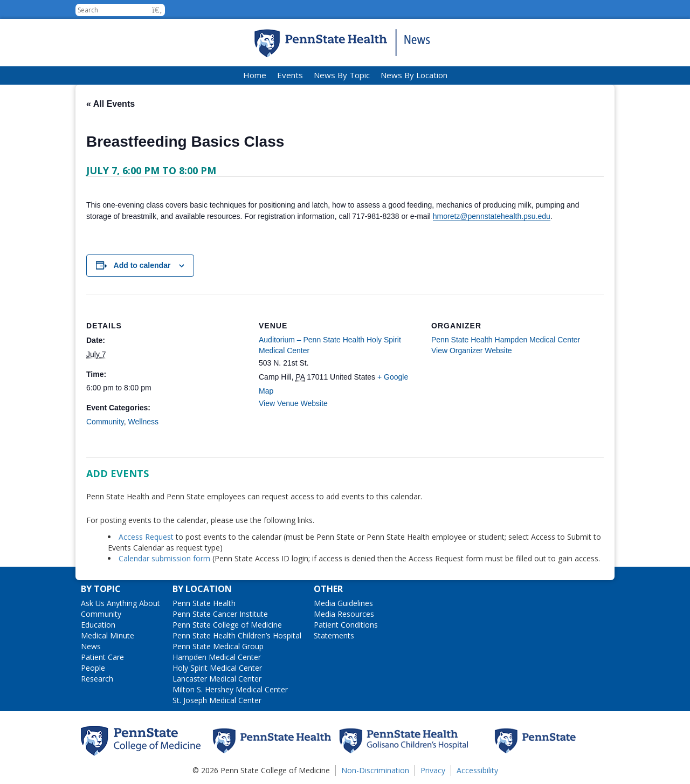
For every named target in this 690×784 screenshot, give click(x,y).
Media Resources (344, 614)
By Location (202, 589)
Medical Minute (108, 635)
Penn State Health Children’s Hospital (237, 635)
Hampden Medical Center (217, 657)
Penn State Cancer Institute (220, 614)
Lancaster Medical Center (217, 679)
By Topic (101, 589)
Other (328, 589)
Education (98, 625)
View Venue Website (293, 403)
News (91, 646)
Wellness (144, 422)
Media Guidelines (343, 603)
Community (105, 422)
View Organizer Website (472, 350)
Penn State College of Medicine (227, 625)
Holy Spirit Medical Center (217, 668)
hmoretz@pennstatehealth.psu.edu (492, 216)
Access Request (147, 537)
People (93, 668)
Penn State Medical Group (218, 646)
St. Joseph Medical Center (217, 700)
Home (255, 75)
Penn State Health (204, 603)
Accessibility (477, 770)
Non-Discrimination (375, 770)
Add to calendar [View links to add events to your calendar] (142, 265)
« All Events (111, 104)
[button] (157, 10)
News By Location (414, 75)
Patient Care (102, 657)
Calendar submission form (164, 558)
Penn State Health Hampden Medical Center (506, 340)
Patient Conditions (346, 625)
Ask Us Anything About (120, 603)
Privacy (433, 770)
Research (97, 679)
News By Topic (342, 75)
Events (290, 75)
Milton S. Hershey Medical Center (230, 689)
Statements (334, 635)
